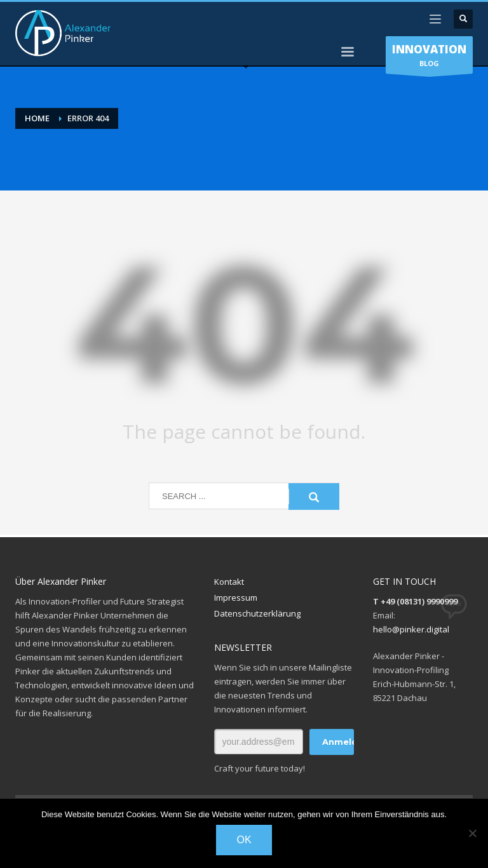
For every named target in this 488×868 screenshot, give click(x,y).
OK (244, 840)
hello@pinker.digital (411, 629)
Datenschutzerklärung (257, 613)
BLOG (429, 58)
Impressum (236, 598)
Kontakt (229, 582)
